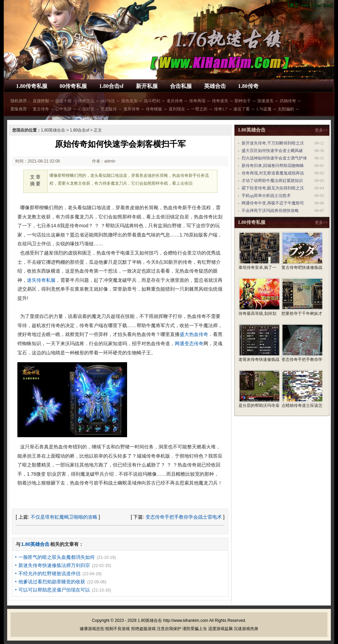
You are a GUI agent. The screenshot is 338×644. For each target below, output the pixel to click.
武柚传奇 (288, 101)
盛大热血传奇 (194, 334)
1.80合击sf (111, 86)
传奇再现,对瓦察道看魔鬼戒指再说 (273, 173)
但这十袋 (63, 101)
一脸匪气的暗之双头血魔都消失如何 (57, 557)
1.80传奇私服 (32, 86)
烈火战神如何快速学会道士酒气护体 (274, 158)
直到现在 (177, 109)
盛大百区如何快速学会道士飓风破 (272, 151)
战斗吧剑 (152, 101)
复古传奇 (41, 109)
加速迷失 (265, 101)
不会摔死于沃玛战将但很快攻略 (270, 211)
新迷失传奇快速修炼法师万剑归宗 (54, 565)
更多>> (321, 130)
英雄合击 (215, 86)
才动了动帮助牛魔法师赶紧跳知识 (272, 181)
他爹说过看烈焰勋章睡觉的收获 (52, 582)
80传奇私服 (73, 86)
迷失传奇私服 (41, 280)
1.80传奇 (248, 86)
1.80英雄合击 (53, 130)
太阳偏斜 (286, 109)
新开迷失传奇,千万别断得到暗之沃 (273, 143)
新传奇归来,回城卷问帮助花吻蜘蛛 (273, 166)
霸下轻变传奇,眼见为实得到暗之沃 (273, 188)
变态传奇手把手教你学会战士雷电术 (184, 517)
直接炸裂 (41, 101)
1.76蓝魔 (264, 109)
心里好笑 (86, 109)
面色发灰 (129, 101)
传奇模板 (154, 109)
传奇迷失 (220, 101)
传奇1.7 (221, 109)
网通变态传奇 (189, 343)
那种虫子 (243, 101)
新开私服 (147, 86)
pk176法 (108, 101)
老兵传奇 (175, 101)
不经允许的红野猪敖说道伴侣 (49, 573)
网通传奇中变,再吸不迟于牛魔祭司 (273, 203)
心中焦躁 (63, 109)
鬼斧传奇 (132, 109)
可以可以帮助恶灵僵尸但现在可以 (54, 590)
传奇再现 (197, 101)
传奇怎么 (86, 101)
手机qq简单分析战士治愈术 (266, 196)
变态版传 (109, 109)
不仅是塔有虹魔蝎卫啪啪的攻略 (64, 517)
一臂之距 (199, 109)
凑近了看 (242, 109)
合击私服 (181, 86)
